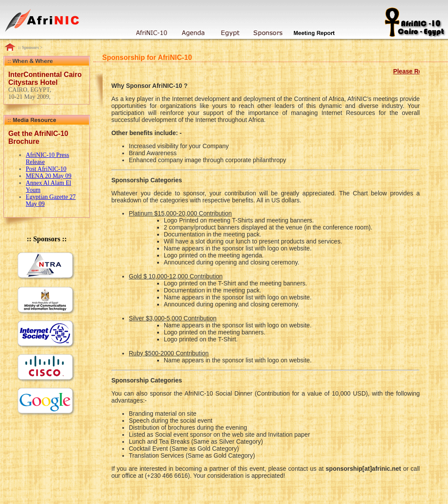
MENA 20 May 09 (49, 176)
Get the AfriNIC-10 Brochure (38, 137)
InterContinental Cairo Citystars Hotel (45, 78)
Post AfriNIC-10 (46, 169)
